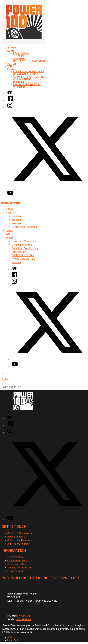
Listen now (11, 203)
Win (10, 66)
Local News (21, 53)
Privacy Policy (15, 557)
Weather (19, 59)
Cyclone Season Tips (27, 84)
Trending (19, 56)
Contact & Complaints (20, 533)
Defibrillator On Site (27, 82)
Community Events (26, 74)
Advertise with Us (17, 537)
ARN (10, 637)
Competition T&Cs (17, 561)
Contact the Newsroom (29, 61)
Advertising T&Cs (17, 564)
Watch (12, 64)
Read (11, 51)
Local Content (15, 571)
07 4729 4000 (23, 616)
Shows (12, 48)
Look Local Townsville (29, 71)
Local (11, 69)
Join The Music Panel (19, 544)
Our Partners (22, 79)
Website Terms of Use (19, 568)
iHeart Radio (13, 640)
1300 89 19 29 (23, 619)
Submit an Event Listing (29, 77)
